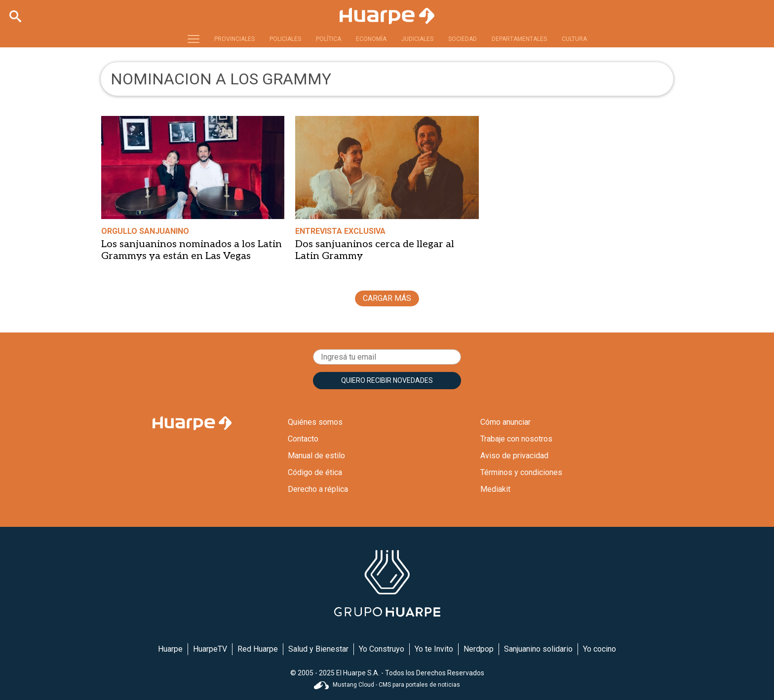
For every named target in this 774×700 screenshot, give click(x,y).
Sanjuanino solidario (538, 649)
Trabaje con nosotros (516, 439)
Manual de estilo (316, 456)
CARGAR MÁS (387, 298)
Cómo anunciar (505, 422)
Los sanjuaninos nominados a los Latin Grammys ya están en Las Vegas (192, 250)
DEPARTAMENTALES (519, 39)
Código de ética (315, 472)
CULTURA (574, 39)
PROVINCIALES (234, 39)
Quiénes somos (315, 422)
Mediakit (495, 489)
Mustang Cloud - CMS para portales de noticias (387, 685)
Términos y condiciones (521, 472)
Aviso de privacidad (514, 456)
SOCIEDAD (463, 39)
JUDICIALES (417, 39)
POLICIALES (285, 39)
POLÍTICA (329, 39)
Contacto (303, 439)
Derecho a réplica (318, 489)
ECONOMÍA (371, 39)
